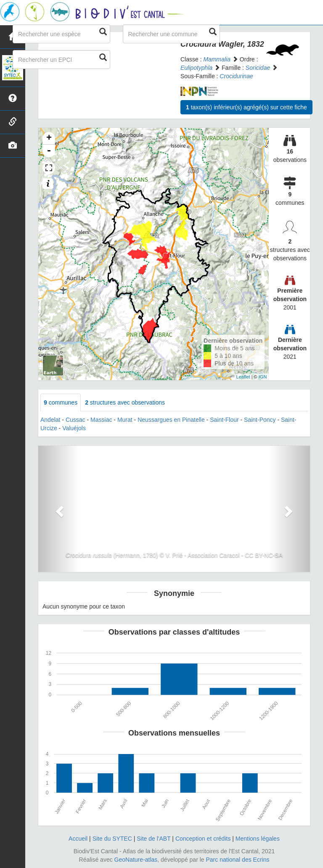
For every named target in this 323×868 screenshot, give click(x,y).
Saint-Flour (224, 420)
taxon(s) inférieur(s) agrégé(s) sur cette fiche (246, 107)
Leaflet (243, 377)
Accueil (78, 839)
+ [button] (49, 138)
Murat (125, 420)
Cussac (75, 420)
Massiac (101, 420)
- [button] (49, 151)
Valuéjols (74, 428)
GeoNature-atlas (136, 860)
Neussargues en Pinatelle (171, 420)
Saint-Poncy (260, 420)
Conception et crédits (203, 839)
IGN (263, 377)
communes (61, 402)
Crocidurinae (236, 76)
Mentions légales (258, 839)
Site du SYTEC (112, 839)
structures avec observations (125, 402)
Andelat (50, 420)
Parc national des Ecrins (238, 860)
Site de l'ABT (154, 839)
